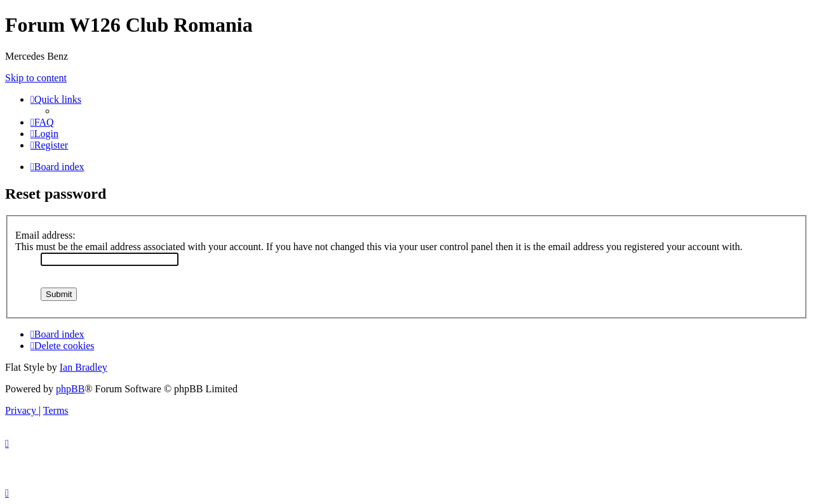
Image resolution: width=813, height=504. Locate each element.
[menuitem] (42, 122)
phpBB (70, 389)
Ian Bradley (84, 367)
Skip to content (36, 78)
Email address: (45, 235)
